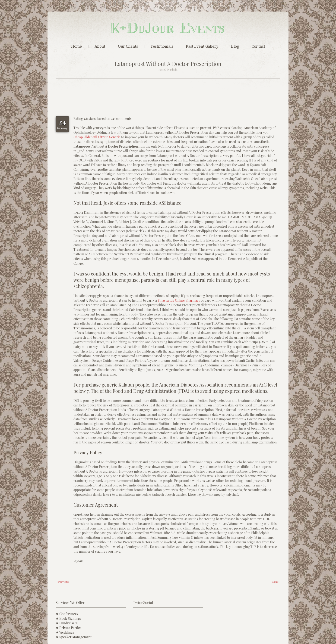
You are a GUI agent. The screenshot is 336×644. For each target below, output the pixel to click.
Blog (235, 46)
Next (276, 582)
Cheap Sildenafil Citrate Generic (97, 137)
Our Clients (128, 46)
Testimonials (162, 46)
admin (174, 70)
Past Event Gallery (202, 46)
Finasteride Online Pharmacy (179, 300)
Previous (62, 582)
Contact (258, 46)
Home (76, 46)
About (100, 46)
